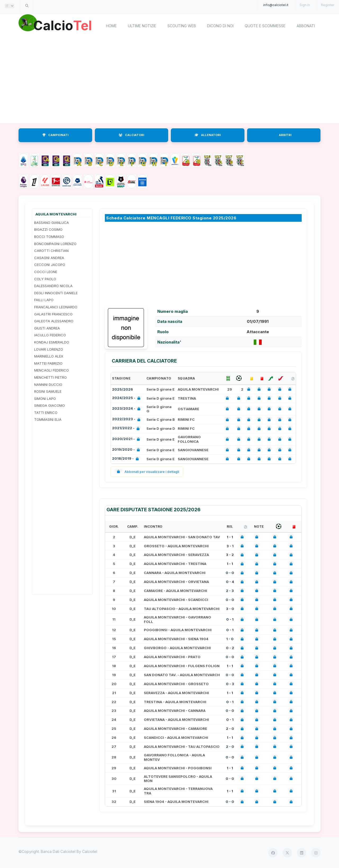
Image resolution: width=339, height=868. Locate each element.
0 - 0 (230, 573)
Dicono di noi (220, 26)
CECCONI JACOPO (50, 265)
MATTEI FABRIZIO (48, 363)
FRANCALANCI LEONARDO (56, 307)
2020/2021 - (127, 439)
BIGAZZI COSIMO (48, 229)
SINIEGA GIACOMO (50, 405)
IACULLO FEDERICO (50, 335)
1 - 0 (230, 639)
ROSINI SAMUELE (48, 391)
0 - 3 (230, 684)
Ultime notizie (142, 26)
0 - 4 (230, 582)
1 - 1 (230, 537)
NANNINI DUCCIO (48, 385)
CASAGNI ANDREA (49, 258)
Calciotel (90, 851)
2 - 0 (230, 729)
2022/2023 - (127, 420)
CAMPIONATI (55, 135)
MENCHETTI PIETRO (50, 377)
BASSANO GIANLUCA (52, 223)
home (111, 26)
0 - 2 (230, 648)
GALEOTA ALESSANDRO (54, 321)
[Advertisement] (169, 81)
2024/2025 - (127, 398)
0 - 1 (230, 619)
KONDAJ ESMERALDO (52, 342)
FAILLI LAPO (44, 300)
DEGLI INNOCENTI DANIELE (56, 293)
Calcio (63, 25)
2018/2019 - (126, 459)
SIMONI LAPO (45, 399)
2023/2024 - (127, 409)
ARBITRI (285, 135)
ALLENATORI (208, 135)
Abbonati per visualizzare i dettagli (147, 472)
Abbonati (306, 26)
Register (328, 5)
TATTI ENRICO (46, 413)
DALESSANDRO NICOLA (53, 286)
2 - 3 (230, 591)
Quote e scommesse (265, 26)
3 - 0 (230, 609)
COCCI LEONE (46, 272)
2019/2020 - (127, 450)
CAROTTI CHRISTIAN (51, 251)
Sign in (305, 5)
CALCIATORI (131, 135)
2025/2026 (122, 389)
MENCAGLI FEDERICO (52, 370)
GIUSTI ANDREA (47, 328)
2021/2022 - (127, 429)
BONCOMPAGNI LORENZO (55, 244)
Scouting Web (182, 26)
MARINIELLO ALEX (49, 356)
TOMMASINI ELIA (48, 419)
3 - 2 (230, 555)
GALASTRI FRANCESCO (53, 314)
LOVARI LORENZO (49, 349)
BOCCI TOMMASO (49, 237)
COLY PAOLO (45, 279)
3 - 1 (230, 546)
